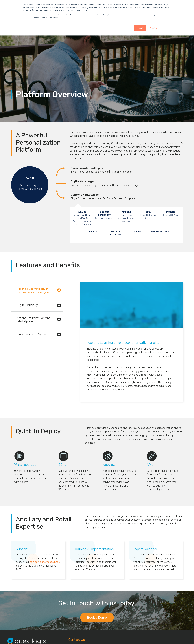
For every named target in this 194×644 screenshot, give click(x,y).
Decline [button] (153, 28)
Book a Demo (97, 581)
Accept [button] (140, 28)
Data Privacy (14, 622)
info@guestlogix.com (80, 629)
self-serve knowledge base (45, 526)
